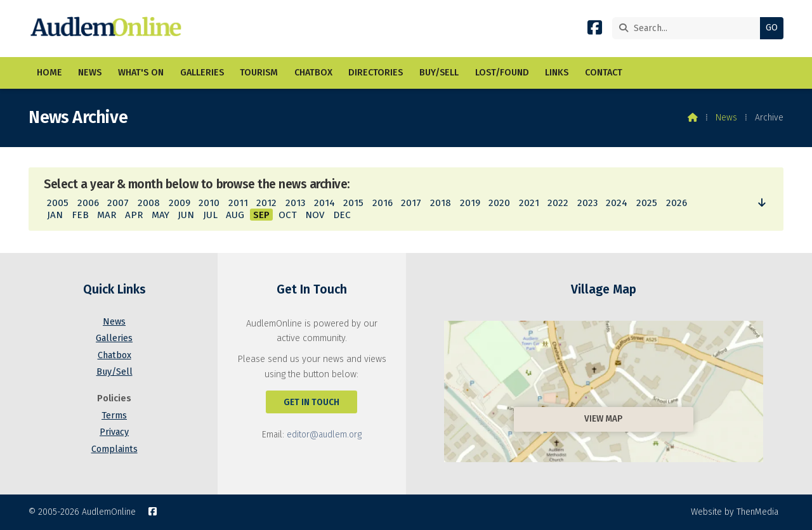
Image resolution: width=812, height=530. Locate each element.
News (726, 118)
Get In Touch (311, 402)
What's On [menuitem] (141, 73)
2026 (677, 203)
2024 (617, 203)
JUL (210, 215)
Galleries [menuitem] (202, 73)
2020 (499, 203)
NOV (315, 215)
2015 (353, 203)
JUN (186, 215)
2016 (383, 203)
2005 (58, 203)
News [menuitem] (90, 73)
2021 (529, 203)
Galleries (114, 338)
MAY (160, 215)
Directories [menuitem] (376, 73)
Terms (114, 416)
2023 (587, 203)
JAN (55, 215)
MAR (107, 215)
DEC (342, 215)
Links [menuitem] (557, 73)
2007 (118, 203)
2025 (647, 203)
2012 (266, 203)
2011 (238, 203)
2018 (441, 203)
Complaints (115, 449)
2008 (149, 203)
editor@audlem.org (324, 435)
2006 (88, 203)
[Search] (689, 28)
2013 (295, 203)
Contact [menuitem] (604, 73)
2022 (558, 203)
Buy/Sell (115, 372)
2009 (180, 203)
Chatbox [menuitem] (313, 73)
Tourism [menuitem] (259, 73)
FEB (80, 215)
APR (134, 215)
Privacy (114, 432)
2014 (324, 203)
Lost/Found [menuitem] (502, 73)
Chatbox (115, 355)
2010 (209, 203)
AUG (235, 215)
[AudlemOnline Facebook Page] (595, 30)
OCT (288, 215)
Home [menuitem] (49, 73)
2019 (470, 203)
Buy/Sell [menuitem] (439, 73)
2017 (411, 203)
